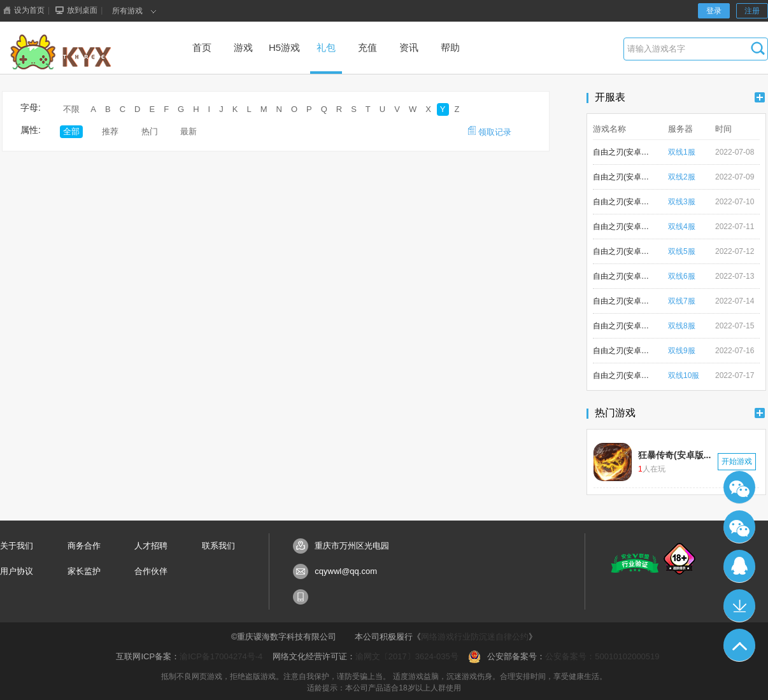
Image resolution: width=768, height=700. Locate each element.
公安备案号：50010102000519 (602, 656)
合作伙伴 (151, 571)
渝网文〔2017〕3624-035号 (407, 656)
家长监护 (84, 571)
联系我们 (218, 546)
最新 (188, 131)
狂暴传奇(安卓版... (674, 455)
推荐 (110, 131)
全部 (71, 131)
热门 (150, 131)
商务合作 (84, 546)
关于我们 (17, 546)
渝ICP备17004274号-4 (221, 656)
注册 (752, 11)
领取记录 (490, 131)
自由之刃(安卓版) (622, 152)
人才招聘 (151, 546)
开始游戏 (737, 461)
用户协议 (17, 571)
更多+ (760, 97)
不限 (71, 109)
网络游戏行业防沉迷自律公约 (475, 637)
